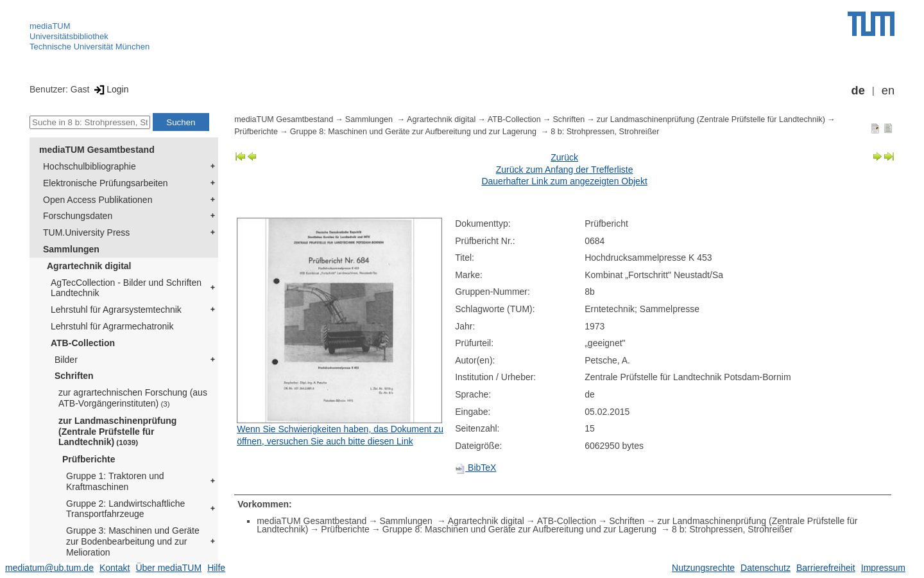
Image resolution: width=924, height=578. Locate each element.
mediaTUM (50, 26)
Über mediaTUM (168, 568)
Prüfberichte (89, 459)
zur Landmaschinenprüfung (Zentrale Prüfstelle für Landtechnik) (117, 432)
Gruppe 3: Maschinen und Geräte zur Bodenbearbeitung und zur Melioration (133, 541)
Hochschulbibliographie (90, 166)
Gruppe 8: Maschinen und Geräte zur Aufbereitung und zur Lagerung (415, 132)
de (858, 91)
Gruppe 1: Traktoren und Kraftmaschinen (115, 481)
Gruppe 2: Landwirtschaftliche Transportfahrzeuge (125, 509)
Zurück (564, 157)
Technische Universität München (90, 47)
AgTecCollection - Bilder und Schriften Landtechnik (126, 288)
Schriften (74, 376)
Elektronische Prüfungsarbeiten (106, 183)
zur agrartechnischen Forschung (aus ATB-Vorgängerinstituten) (133, 398)
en (888, 91)
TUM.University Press (86, 232)
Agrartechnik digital (89, 266)
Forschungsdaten (78, 216)
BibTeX (475, 468)
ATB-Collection (83, 343)
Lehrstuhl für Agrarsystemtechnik (116, 310)
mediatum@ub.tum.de (49, 568)
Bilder (66, 360)
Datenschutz (766, 568)
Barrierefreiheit (826, 568)
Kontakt (115, 568)
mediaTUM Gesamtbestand (97, 150)
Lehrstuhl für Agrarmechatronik (112, 326)
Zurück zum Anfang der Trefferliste (565, 170)
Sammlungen (71, 249)
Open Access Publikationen (98, 200)
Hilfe (216, 568)
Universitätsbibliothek (69, 36)
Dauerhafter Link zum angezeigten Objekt (564, 181)
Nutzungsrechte (703, 568)
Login (110, 89)
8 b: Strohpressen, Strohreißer (605, 132)
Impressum (883, 568)
